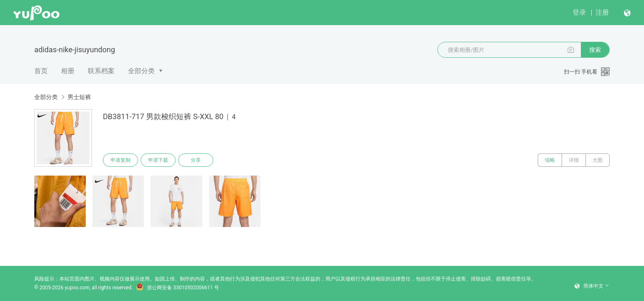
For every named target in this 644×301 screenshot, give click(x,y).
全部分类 (141, 71)
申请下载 (158, 160)
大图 (598, 160)
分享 (196, 160)
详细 (574, 160)
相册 (68, 71)
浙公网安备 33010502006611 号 (177, 288)
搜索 (595, 50)
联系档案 (101, 71)
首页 (41, 71)
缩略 (550, 160)
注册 (602, 12)
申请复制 (120, 160)
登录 (579, 12)
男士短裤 (79, 97)
